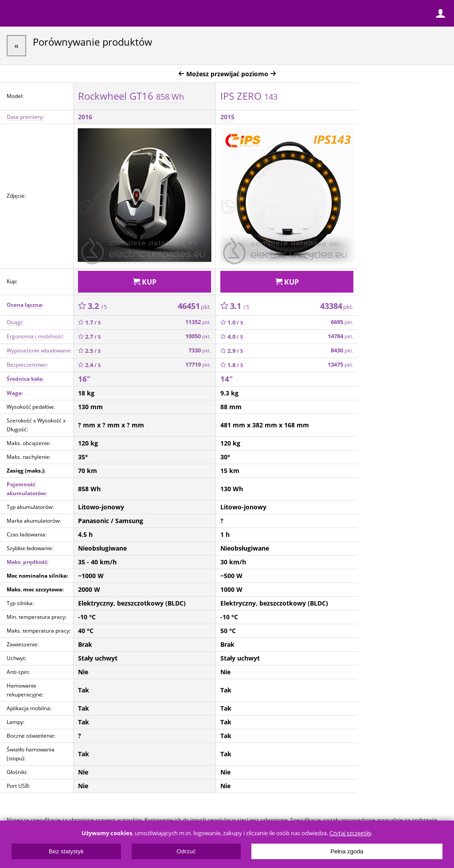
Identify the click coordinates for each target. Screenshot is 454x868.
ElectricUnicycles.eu (64, 14)
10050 (198, 336)
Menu (13, 13)
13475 (340, 365)
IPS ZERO (249, 96)
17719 (198, 365)
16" (84, 379)
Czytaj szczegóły (350, 833)
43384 (337, 306)
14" (227, 379)
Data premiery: (25, 117)
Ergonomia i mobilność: (35, 336)
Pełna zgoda (347, 851)
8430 (342, 350)
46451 (194, 306)
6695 (342, 322)
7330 (200, 350)
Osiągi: (15, 322)
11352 (198, 322)
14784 (340, 336)
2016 (85, 117)
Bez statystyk (66, 851)
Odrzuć (186, 851)
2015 (227, 117)
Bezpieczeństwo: (27, 365)
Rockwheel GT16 (131, 96)
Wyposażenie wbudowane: (39, 350)
